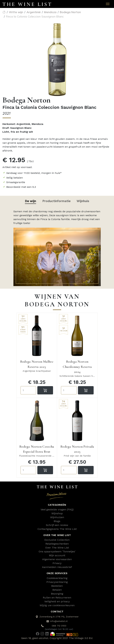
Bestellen (57, 586)
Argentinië (34, 12)
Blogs (57, 521)
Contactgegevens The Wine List (57, 529)
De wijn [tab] (30, 201)
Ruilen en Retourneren (57, 598)
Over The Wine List (57, 548)
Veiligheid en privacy (57, 601)
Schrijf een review (57, 525)
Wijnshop (57, 513)
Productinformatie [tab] (56, 201)
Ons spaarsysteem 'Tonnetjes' (57, 551)
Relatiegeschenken (57, 544)
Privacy (57, 563)
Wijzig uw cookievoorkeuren (57, 605)
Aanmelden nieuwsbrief (57, 567)
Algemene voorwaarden (57, 559)
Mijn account (57, 555)
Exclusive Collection (57, 540)
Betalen (57, 590)
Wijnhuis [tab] (83, 201)
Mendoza (50, 12)
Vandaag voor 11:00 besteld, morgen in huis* (34, 173)
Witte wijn (16, 12)
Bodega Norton (70, 12)
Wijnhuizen (57, 517)
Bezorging (57, 594)
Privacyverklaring (57, 582)
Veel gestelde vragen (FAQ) (57, 509)
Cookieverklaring (57, 578)
